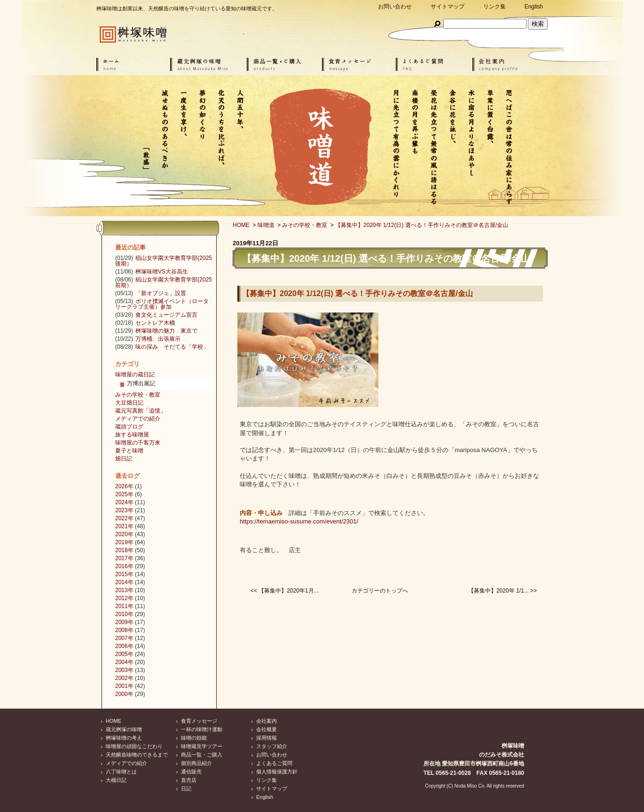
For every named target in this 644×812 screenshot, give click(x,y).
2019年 (124, 542)
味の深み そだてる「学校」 (172, 347)
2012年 (124, 598)
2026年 (124, 486)
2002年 (124, 678)
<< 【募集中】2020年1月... (285, 591)
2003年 (124, 670)
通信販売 (191, 772)
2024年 (124, 502)
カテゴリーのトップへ (380, 591)
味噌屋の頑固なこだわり (134, 746)
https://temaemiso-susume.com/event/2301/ (299, 521)
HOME (241, 225)
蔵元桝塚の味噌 (124, 729)
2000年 (124, 694)
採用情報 (267, 738)
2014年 (124, 582)
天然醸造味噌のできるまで (137, 755)
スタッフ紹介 (272, 746)
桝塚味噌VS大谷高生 (162, 272)
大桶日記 (116, 780)
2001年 (124, 686)
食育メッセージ (199, 721)
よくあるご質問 (274, 763)
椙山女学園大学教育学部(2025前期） (164, 282)
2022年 (124, 518)
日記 (186, 789)
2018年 (124, 550)
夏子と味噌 (129, 451)
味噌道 (266, 225)
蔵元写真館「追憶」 (141, 411)
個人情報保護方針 (277, 772)
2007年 (124, 638)
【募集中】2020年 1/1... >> (503, 591)
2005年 (124, 654)
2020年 (124, 534)
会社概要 (267, 729)
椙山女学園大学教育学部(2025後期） (164, 261)
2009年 (124, 622)
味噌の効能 (194, 738)
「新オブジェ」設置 (161, 293)
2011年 (124, 606)
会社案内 (267, 721)
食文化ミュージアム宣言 (166, 315)
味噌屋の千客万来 (138, 443)
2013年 (124, 590)
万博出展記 (141, 383)
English (534, 7)
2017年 (124, 558)
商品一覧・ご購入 (202, 755)
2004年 (124, 662)
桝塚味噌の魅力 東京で (166, 331)
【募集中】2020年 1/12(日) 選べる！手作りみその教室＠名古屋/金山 (422, 225)
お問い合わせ (395, 7)
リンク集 (495, 7)
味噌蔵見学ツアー (202, 746)
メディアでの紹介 (138, 419)
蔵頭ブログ (129, 427)
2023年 (124, 510)
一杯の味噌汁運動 (202, 729)
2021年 (124, 526)
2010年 (124, 614)
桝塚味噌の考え (124, 738)
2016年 (124, 566)
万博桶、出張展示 (158, 339)
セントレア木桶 (155, 323)
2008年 (124, 630)
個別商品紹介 (196, 763)
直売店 (189, 780)
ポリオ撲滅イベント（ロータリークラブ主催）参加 (162, 304)
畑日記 (124, 459)
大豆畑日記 (129, 403)
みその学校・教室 (305, 225)
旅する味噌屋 (132, 435)
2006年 (124, 646)
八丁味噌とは (121, 772)
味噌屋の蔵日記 (135, 375)
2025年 (124, 494)
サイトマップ (448, 7)
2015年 (124, 574)
